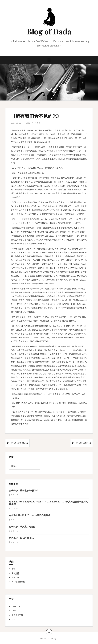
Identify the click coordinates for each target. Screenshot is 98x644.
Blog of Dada (49, 31)
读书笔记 (38, 123)
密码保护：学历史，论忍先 (22, 527)
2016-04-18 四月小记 (82, 443)
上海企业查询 (17, 615)
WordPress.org (18, 582)
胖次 (13, 619)
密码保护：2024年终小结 (21, 538)
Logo (14, 611)
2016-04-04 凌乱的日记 (17, 443)
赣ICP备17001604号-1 (49, 639)
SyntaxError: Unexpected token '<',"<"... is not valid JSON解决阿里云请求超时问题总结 (49, 503)
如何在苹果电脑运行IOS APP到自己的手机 (30, 515)
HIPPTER (16, 606)
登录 (13, 569)
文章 (15, 573)
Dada (28, 123)
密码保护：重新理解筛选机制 (23, 490)
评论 (15, 577)
